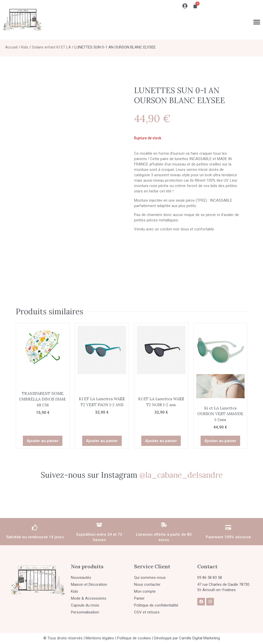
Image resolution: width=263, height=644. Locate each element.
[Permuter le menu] (257, 22)
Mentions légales (100, 635)
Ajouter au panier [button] (43, 438)
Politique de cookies (134, 635)
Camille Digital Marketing (199, 635)
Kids (25, 47)
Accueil (11, 47)
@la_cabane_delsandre (181, 472)
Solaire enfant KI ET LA (51, 47)
